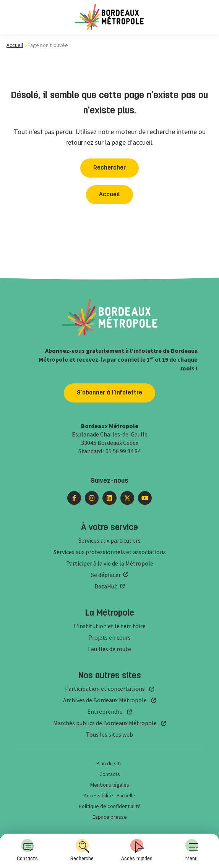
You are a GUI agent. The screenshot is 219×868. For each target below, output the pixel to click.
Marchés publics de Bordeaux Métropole (105, 723)
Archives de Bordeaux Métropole (105, 700)
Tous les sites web (109, 734)
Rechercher (109, 168)
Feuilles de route (109, 649)
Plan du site (109, 763)
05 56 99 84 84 (123, 451)
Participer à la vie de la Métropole (110, 563)
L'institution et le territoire (110, 626)
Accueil (15, 45)
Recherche (82, 850)
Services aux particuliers (109, 540)
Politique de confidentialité (110, 806)
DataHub (106, 586)
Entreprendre (105, 711)
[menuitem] (192, 851)
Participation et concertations (105, 689)
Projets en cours (109, 637)
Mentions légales (110, 785)
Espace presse (110, 817)
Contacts (27, 850)
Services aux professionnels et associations (110, 552)
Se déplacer (106, 575)
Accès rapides (137, 850)
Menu (192, 850)
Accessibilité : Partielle (109, 795)
